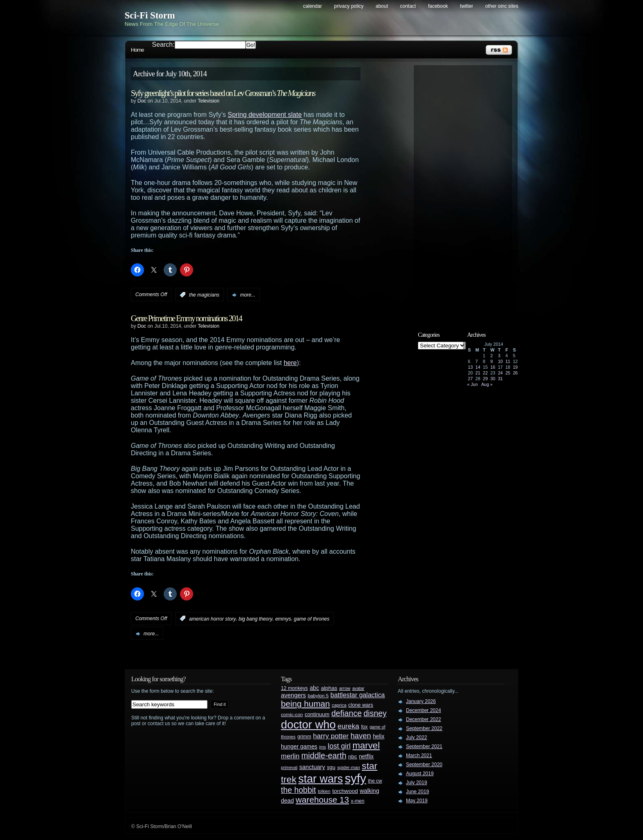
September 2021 (424, 746)
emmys (283, 619)
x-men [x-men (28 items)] (357, 801)
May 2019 (417, 801)
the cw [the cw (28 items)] (375, 781)
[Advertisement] (467, 192)
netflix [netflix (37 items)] (366, 757)
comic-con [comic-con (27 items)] (292, 714)
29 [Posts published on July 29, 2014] (486, 379)
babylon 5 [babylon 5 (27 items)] (318, 695)
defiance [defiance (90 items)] (347, 713)
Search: (163, 45)
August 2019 (420, 774)
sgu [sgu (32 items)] (331, 767)
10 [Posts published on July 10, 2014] (500, 361)
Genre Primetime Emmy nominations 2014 (186, 318)
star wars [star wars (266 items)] (320, 779)
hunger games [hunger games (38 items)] (299, 746)
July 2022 (416, 737)
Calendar (312, 6)
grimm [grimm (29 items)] (304, 737)
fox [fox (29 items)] (364, 727)
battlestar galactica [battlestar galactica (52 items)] (358, 695)
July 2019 (416, 783)
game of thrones (312, 619)
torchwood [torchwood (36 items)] (345, 791)
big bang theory (256, 619)
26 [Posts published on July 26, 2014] (515, 373)
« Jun (472, 384)
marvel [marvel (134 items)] (366, 745)
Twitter (467, 6)
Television (209, 101)
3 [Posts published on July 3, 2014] (499, 356)
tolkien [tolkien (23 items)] (324, 791)
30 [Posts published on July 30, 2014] (493, 379)
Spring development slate (265, 115)
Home (137, 50)
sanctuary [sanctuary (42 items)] (312, 767)
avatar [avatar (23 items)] (358, 688)
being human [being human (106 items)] (306, 704)
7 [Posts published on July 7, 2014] (477, 361)
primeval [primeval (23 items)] (289, 767)
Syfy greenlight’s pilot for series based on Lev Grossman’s (223, 93)
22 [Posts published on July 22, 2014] (486, 373)
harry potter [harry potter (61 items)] (331, 736)
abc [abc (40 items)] (314, 688)
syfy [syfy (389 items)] (356, 778)
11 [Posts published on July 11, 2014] (508, 361)
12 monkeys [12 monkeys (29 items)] (294, 688)
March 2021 (419, 756)
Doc (142, 101)
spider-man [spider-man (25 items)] (349, 767)
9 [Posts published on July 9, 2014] (492, 361)
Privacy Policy (349, 6)
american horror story (212, 619)
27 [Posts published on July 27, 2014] (470, 379)
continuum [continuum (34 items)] (317, 714)
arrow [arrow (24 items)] (345, 688)
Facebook (438, 6)
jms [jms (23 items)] (323, 747)
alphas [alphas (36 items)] (329, 688)
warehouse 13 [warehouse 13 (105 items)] (322, 800)
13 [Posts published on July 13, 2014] (470, 367)
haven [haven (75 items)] (361, 736)
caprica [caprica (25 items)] (339, 705)
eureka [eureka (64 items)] (348, 726)
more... (247, 295)
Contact (408, 6)
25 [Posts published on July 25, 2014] (508, 373)
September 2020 (424, 765)
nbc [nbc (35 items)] (353, 757)
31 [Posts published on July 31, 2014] (500, 379)
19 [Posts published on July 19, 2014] (515, 367)
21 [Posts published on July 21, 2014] (478, 373)
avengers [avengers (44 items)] (293, 695)
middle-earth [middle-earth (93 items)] (324, 756)
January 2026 (421, 701)
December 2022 (423, 719)
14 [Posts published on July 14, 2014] (478, 367)
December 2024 (423, 710)
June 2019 (417, 792)
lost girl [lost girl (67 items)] (339, 746)
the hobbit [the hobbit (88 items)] (298, 790)
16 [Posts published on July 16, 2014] (493, 367)
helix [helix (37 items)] (379, 736)
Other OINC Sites (502, 6)
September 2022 (424, 728)
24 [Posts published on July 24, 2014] (500, 373)
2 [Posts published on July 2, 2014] (492, 356)
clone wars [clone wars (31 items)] (361, 705)
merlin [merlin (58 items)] (290, 756)
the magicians (204, 295)
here (290, 363)
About (382, 6)
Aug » (487, 384)
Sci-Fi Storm (150, 15)
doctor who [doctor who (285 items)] (308, 725)
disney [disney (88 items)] (375, 713)
